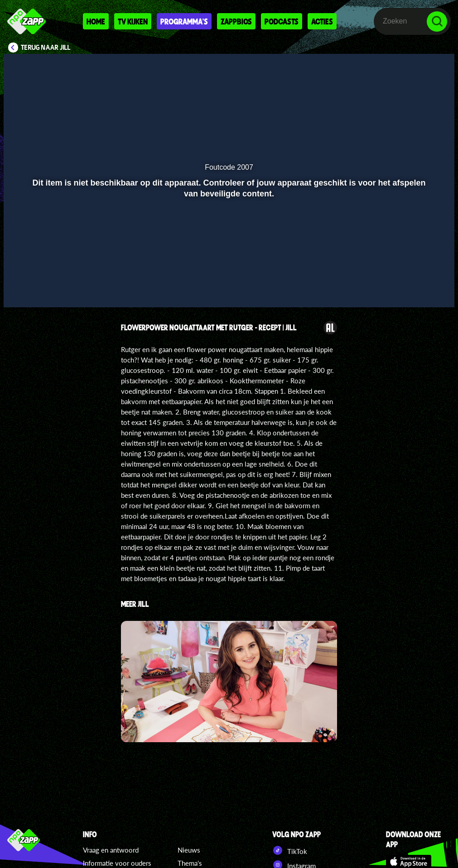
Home (96, 21)
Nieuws (189, 850)
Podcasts (282, 21)
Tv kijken (133, 21)
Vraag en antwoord (111, 850)
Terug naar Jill (46, 48)
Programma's (184, 21)
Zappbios (236, 21)
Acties (322, 21)
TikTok (290, 850)
